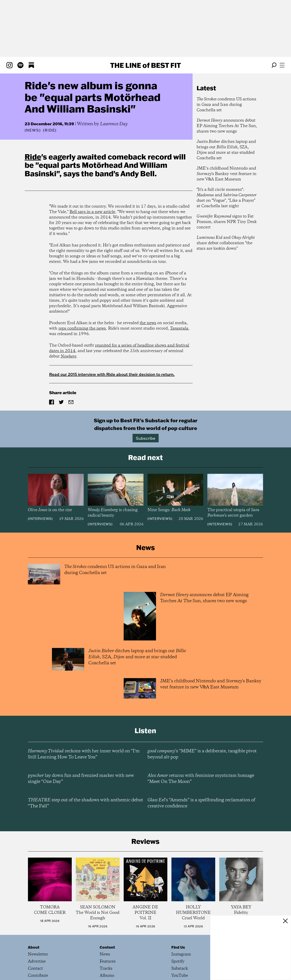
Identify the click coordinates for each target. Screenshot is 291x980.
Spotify (178, 961)
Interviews (40, 519)
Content (107, 947)
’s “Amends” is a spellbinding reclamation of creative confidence (201, 803)
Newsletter (38, 954)
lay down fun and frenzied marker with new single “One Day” (81, 779)
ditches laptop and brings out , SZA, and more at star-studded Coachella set (226, 150)
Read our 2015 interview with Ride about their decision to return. (112, 374)
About (34, 947)
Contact (35, 969)
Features (108, 961)
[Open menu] (282, 65)
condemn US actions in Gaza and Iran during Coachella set (226, 105)
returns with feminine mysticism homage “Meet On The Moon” (201, 779)
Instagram (181, 954)
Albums (107, 976)
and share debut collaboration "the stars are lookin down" (226, 243)
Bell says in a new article (92, 212)
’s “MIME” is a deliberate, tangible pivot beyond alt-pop (202, 754)
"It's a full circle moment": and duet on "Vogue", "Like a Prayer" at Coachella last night (227, 198)
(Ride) (50, 130)
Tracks (106, 969)
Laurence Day (114, 124)
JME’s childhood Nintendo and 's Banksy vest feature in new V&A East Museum (227, 174)
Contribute (38, 976)
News (33, 130)
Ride (33, 157)
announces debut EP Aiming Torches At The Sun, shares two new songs (227, 126)
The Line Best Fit (145, 65)
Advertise (37, 961)
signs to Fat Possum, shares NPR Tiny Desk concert (227, 222)
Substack (180, 969)
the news (148, 323)
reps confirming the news (82, 329)
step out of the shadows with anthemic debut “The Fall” (85, 803)
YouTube (180, 976)
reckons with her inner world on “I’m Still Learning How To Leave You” (84, 754)
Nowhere (68, 356)
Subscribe (146, 438)
